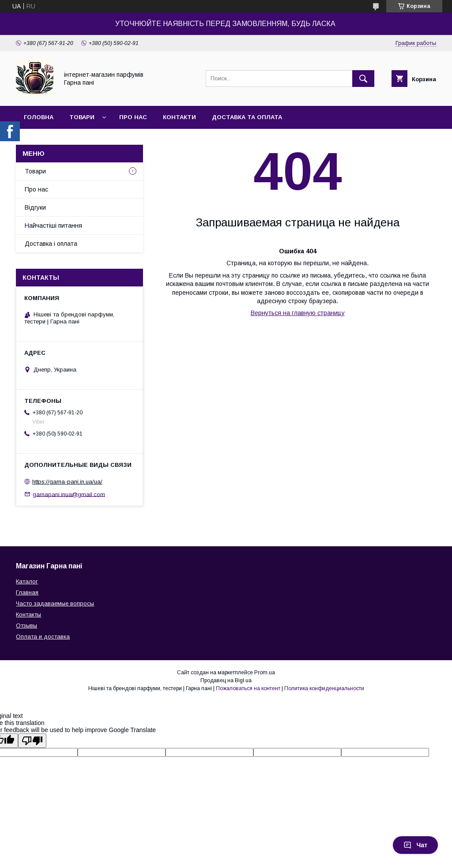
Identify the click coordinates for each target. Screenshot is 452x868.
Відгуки (35, 207)
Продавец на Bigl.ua (226, 680)
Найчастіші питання (53, 225)
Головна (39, 117)
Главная (27, 592)
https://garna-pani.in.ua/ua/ (67, 482)
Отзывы (26, 626)
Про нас (133, 117)
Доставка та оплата (247, 117)
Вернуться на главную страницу (298, 313)
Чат (415, 845)
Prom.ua (265, 673)
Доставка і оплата (51, 244)
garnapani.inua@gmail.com (69, 494)
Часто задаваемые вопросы (55, 603)
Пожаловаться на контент (248, 688)
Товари (82, 117)
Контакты (28, 614)
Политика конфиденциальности (324, 688)
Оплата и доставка (43, 637)
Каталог (27, 581)
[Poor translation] (32, 741)
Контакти (179, 117)
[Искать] (363, 79)
